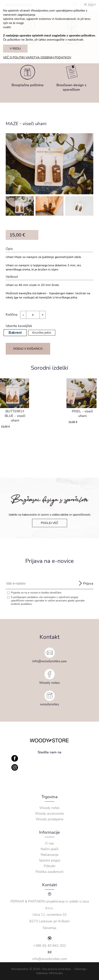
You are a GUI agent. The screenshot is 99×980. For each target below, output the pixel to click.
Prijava (88, 583)
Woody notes (49, 683)
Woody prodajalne (49, 819)
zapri (90, 4)
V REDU (15, 49)
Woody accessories (49, 813)
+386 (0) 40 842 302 (49, 946)
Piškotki (50, 866)
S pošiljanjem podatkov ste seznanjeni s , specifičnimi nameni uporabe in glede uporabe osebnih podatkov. (48, 601)
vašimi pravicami (57, 601)
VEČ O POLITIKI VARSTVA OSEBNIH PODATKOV (37, 57)
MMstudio (56, 973)
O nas (49, 843)
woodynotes (50, 704)
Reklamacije (49, 855)
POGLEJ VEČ (50, 523)
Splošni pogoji (50, 860)
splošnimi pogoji (68, 597)
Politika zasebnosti (49, 872)
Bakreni (15, 333)
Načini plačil (50, 849)
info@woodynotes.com (50, 959)
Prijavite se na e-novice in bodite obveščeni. (36, 593)
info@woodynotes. (47, 661)
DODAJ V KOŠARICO (28, 349)
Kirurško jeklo (42, 333)
